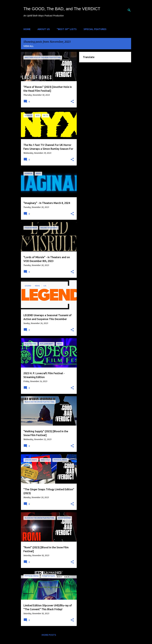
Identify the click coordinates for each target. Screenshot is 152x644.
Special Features (95, 29)
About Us (44, 29)
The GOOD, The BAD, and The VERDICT (62, 9)
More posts (49, 635)
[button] (72, 102)
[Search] (129, 10)
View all (29, 46)
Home (27, 29)
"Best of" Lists (67, 29)
